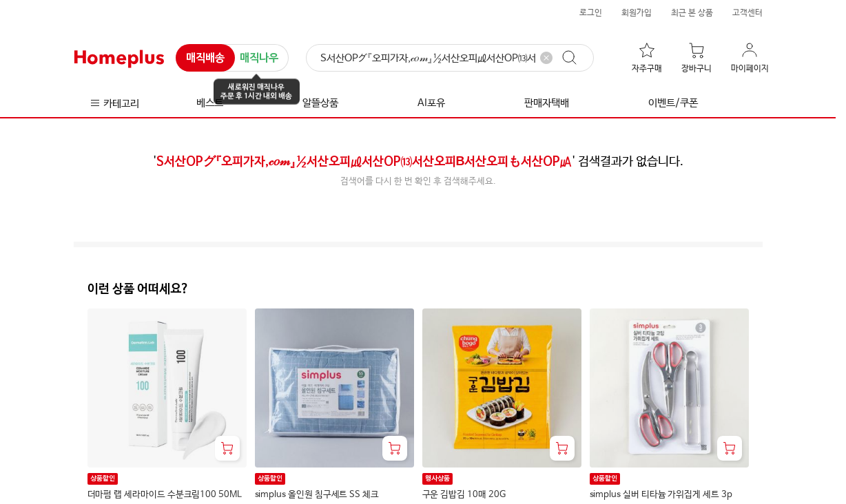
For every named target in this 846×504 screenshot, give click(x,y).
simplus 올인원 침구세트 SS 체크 (317, 495)
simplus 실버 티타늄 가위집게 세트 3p (661, 495)
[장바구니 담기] (227, 448)
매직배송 (205, 59)
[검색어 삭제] (546, 58)
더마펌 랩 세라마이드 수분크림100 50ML (165, 495)
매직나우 (259, 59)
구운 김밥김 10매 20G (464, 495)
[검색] (450, 59)
